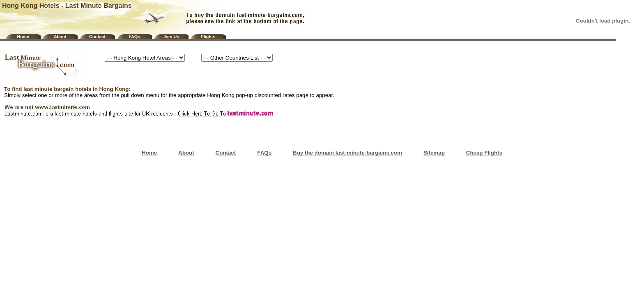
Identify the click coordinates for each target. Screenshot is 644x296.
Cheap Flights (484, 153)
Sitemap (434, 153)
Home (23, 37)
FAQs (134, 37)
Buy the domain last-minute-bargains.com (347, 153)
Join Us (171, 37)
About (60, 37)
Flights (208, 37)
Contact (97, 37)
